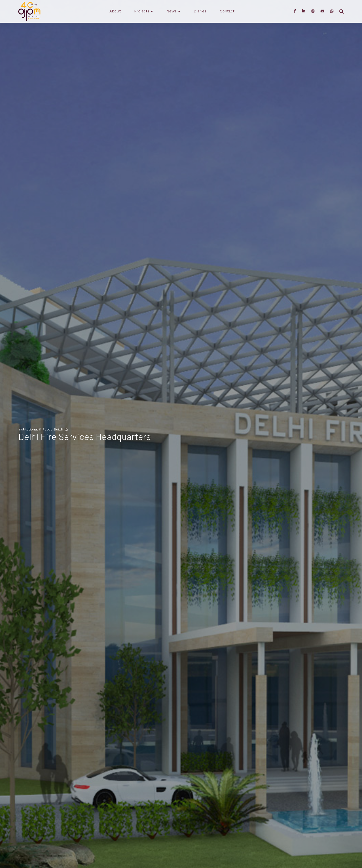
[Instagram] (313, 11)
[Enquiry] (322, 11)
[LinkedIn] (304, 11)
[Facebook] (295, 11)
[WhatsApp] (332, 11)
